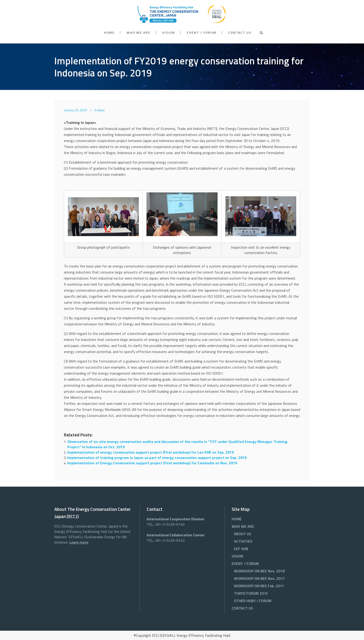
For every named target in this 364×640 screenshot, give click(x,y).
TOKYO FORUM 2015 (251, 593)
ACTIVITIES (243, 541)
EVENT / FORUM (245, 564)
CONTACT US (242, 608)
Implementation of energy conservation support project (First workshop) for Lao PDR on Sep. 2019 (151, 452)
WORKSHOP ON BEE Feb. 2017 (259, 586)
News (101, 110)
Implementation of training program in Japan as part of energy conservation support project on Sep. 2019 (157, 458)
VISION (237, 556)
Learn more (79, 542)
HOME (237, 519)
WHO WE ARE (243, 526)
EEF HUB (241, 549)
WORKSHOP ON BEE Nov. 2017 (259, 578)
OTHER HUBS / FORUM (253, 601)
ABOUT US (243, 534)
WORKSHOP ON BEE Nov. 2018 (259, 571)
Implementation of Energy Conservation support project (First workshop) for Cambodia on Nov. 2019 (152, 463)
